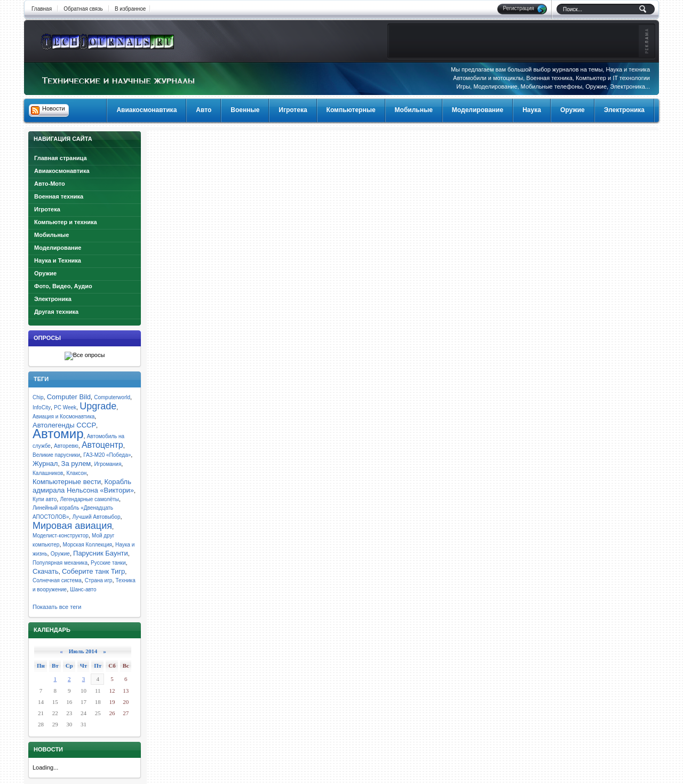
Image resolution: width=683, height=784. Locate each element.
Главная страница (61, 158)
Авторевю (66, 446)
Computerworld (112, 397)
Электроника (53, 299)
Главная (42, 9)
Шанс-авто (83, 589)
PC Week (65, 407)
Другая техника (56, 312)
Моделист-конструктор (61, 536)
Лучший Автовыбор (96, 517)
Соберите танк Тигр (93, 571)
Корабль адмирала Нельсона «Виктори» (83, 486)
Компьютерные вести (67, 482)
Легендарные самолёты (89, 499)
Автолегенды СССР (64, 425)
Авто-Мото (50, 184)
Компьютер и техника (66, 222)
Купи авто (45, 499)
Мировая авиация (72, 526)
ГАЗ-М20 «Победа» (107, 455)
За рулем (76, 464)
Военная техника (59, 196)
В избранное (130, 9)
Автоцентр (102, 445)
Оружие (45, 273)
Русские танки (108, 563)
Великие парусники (56, 455)
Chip (38, 397)
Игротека (47, 209)
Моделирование (58, 248)
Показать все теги (57, 607)
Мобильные (51, 235)
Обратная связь (83, 9)
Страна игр (99, 580)
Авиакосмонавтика (62, 171)
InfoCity (42, 407)
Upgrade (98, 406)
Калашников (48, 473)
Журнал (45, 464)
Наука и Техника (58, 260)
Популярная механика (60, 563)
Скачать (46, 571)
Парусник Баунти (101, 553)
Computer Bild (69, 397)
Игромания (108, 464)
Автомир (58, 434)
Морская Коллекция (88, 545)
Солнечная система (57, 580)
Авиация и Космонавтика (63, 417)
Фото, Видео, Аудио (63, 286)
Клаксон (76, 473)
